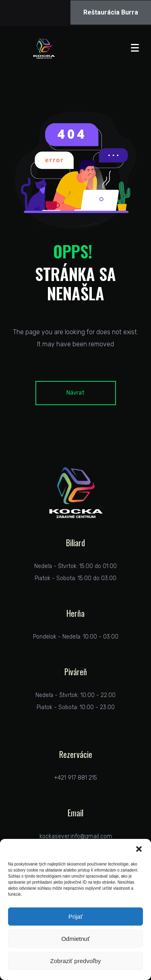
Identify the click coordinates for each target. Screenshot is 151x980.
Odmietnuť (75, 939)
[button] (139, 849)
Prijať (76, 917)
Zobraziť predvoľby (76, 961)
